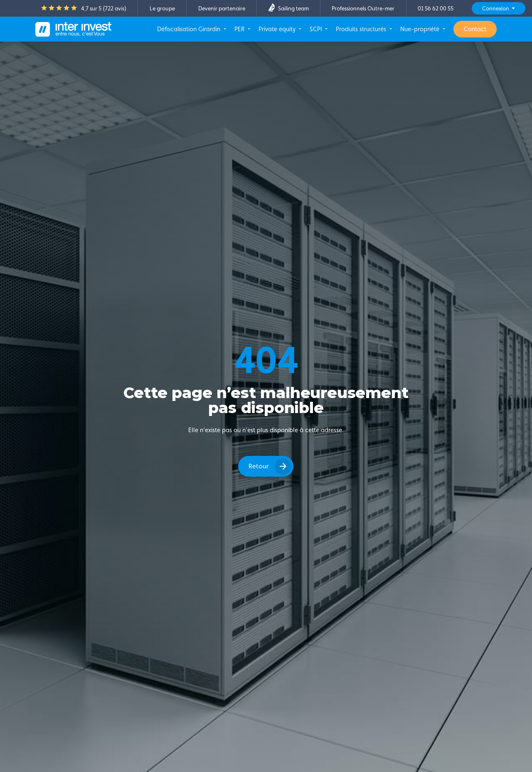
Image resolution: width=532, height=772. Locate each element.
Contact (475, 29)
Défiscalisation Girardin (190, 29)
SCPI (317, 29)
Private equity (278, 29)
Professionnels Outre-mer (363, 8)
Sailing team (288, 8)
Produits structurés (362, 29)
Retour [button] (259, 466)
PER (240, 29)
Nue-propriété (421, 29)
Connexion (496, 8)
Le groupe (162, 8)
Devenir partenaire (222, 8)
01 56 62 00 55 (436, 8)
